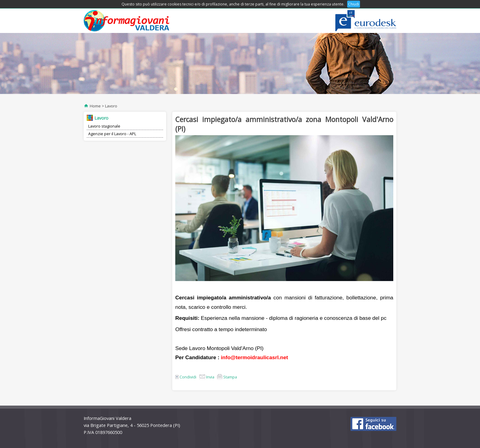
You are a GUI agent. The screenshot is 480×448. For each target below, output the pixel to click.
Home (95, 106)
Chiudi (354, 4)
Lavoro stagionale (104, 126)
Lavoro (111, 106)
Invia (207, 377)
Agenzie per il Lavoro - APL (112, 134)
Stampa (227, 377)
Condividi (186, 377)
